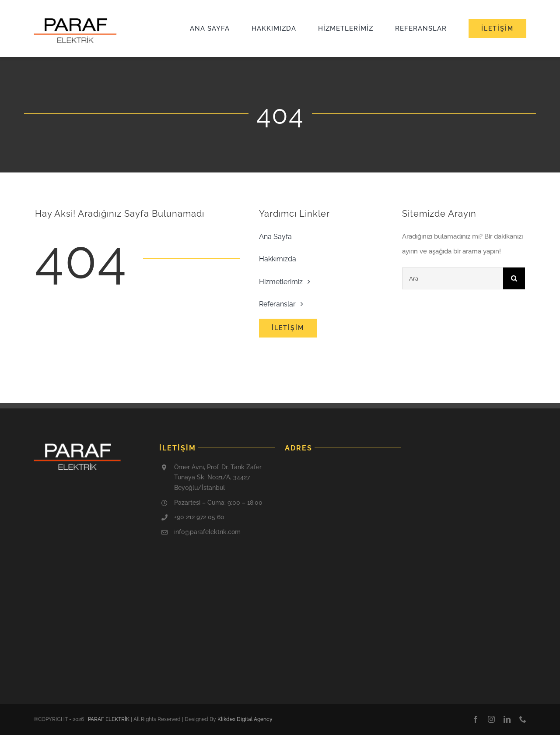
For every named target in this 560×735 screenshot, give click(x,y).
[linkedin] (507, 719)
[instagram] (491, 719)
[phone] (523, 719)
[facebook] (476, 719)
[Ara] (453, 278)
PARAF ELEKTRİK (109, 719)
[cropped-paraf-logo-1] (75, 21)
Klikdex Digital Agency (245, 719)
